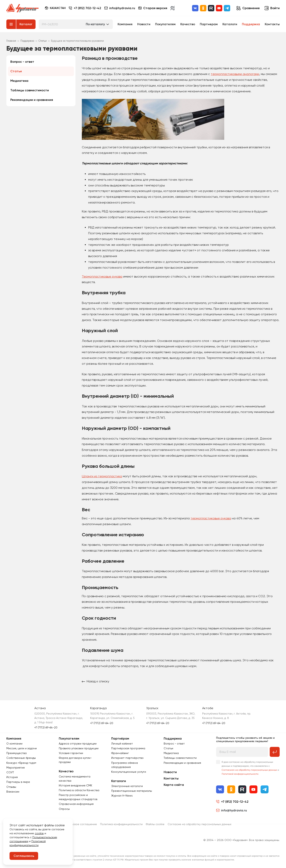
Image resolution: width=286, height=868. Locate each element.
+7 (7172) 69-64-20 (46, 727)
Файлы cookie (155, 824)
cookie (39, 833)
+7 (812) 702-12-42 (87, 8)
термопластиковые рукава (211, 518)
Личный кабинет (122, 744)
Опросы (64, 809)
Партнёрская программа (128, 748)
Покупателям (165, 24)
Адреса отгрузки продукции (78, 744)
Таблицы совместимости (30, 90)
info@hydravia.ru (231, 810)
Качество (188, 24)
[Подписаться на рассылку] (275, 752)
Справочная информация (76, 804)
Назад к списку (96, 681)
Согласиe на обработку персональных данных (200, 824)
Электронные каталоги (127, 786)
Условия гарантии (71, 753)
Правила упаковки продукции (79, 748)
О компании (14, 744)
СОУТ (10, 772)
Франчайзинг (120, 753)
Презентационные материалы (132, 791)
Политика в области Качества (79, 790)
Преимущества (16, 753)
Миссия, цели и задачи (22, 748)
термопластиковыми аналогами (235, 74)
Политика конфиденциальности (121, 824)
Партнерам (209, 24)
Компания (125, 24)
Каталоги (230, 24)
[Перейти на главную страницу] (22, 8)
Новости (144, 24)
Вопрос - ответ (22, 62)
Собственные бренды (21, 758)
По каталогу (95, 24)
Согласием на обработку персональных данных (249, 770)
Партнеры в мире (18, 782)
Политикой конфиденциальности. (240, 774)
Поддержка (251, 24)
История (12, 777)
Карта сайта (174, 785)
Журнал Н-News (122, 796)
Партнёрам (120, 738)
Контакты (272, 24)
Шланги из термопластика (102, 476)
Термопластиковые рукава (102, 276)
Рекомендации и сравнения (32, 100)
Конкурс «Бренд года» (21, 763)
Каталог (26, 24)
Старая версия (153, 8)
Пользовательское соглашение (76, 824)
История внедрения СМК (75, 785)
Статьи (16, 71)
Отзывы (11, 787)
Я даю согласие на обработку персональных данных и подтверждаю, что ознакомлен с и (250, 768)
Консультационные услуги (129, 772)
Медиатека (19, 81)
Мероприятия (15, 768)
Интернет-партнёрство (127, 758)
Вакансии (13, 792)
